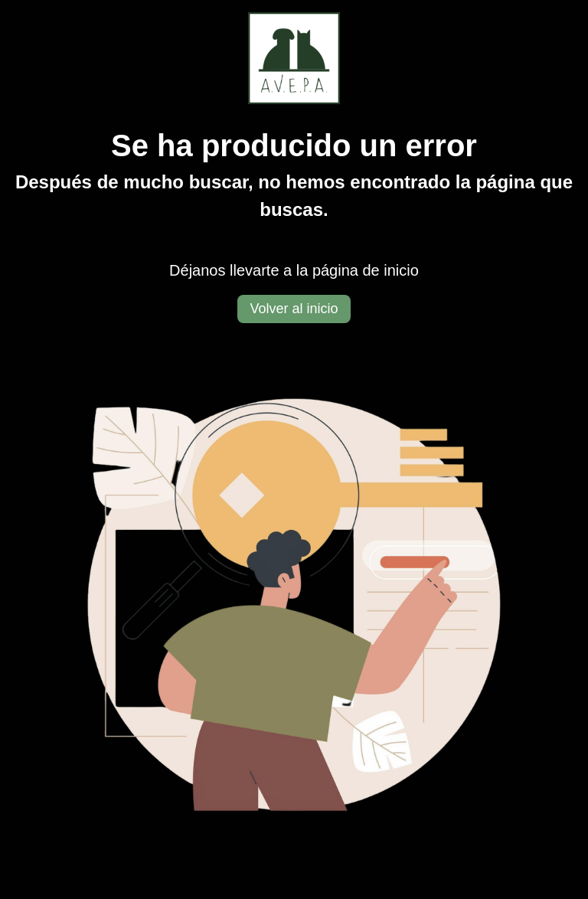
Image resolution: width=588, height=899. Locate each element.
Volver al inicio (294, 309)
